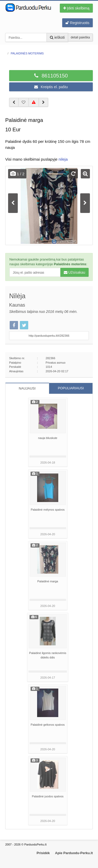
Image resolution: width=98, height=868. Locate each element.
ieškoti (57, 37)
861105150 (51, 76)
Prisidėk (43, 853)
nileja (63, 159)
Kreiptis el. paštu (51, 87)
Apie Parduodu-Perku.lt (74, 853)
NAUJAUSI (27, 388)
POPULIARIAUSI (71, 388)
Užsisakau (74, 272)
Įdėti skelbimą (76, 8)
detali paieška (80, 37)
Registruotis (77, 23)
